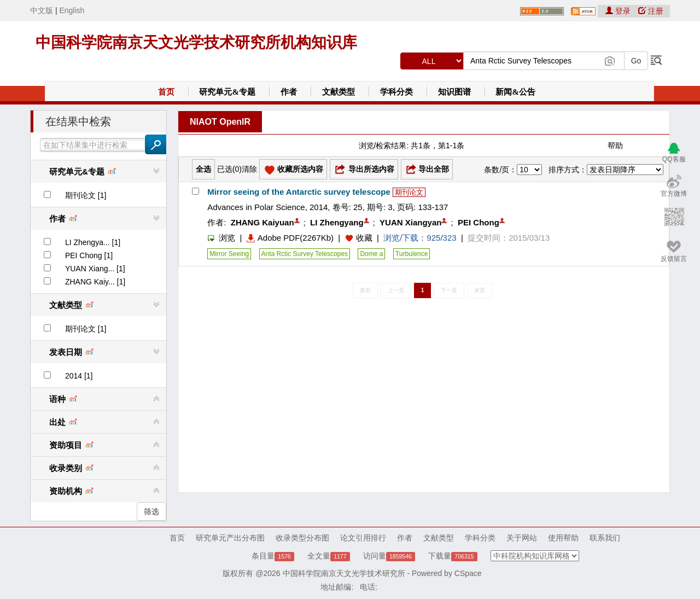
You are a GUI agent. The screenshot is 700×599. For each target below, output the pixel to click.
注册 (651, 11)
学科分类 (396, 92)
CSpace (468, 573)
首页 (166, 92)
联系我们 (605, 538)
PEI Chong (479, 222)
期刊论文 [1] (86, 195)
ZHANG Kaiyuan (262, 222)
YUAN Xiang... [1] (95, 269)
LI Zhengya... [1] (93, 242)
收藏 (364, 238)
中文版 (42, 10)
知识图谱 (454, 92)
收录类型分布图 (302, 538)
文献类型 (339, 92)
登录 (619, 11)
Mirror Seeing (229, 254)
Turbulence (412, 254)
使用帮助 (563, 538)
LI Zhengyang (337, 222)
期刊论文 (409, 192)
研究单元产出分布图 (230, 538)
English (72, 10)
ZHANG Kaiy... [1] (95, 282)
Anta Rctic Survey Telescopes (305, 254)
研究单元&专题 (227, 92)
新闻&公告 (515, 92)
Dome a (371, 254)
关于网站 (522, 538)
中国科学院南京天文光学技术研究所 (344, 573)
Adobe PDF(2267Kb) (290, 238)
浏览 (221, 238)
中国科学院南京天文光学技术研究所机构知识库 (196, 42)
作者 (289, 92)
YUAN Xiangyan (410, 222)
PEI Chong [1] (89, 255)
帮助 (615, 146)
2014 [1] (79, 376)
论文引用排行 (363, 538)
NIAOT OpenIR (220, 122)
